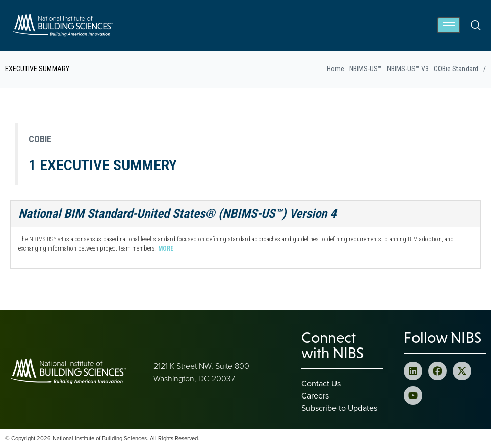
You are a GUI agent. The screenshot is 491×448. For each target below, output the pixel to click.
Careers (315, 395)
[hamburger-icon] (449, 25)
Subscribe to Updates (339, 408)
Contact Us (321, 383)
